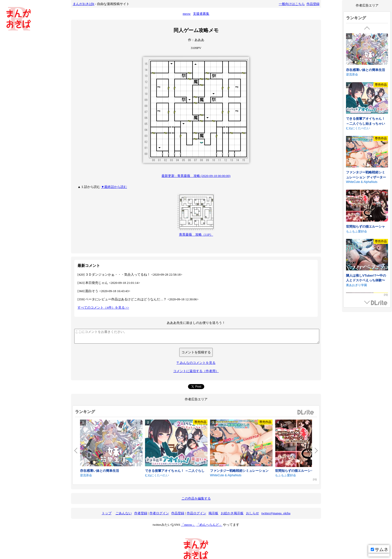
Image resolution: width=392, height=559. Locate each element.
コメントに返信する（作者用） (196, 371)
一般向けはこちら (292, 4)
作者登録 (141, 513)
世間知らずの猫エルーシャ (294, 471)
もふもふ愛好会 (285, 475)
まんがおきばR (84, 4)
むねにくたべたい (157, 475)
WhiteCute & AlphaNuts (226, 475)
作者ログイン (159, 513)
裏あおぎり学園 (356, 285)
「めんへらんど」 (209, 525)
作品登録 (313, 4)
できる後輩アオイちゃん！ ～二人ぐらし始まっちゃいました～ (365, 123)
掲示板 (213, 513)
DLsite (306, 412)
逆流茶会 (86, 475)
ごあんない (124, 513)
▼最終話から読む (114, 187)
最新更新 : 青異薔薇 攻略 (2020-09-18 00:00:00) (196, 176)
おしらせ (252, 513)
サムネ (379, 550)
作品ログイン (196, 513)
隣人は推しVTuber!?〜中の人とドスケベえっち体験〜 (366, 278)
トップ (107, 513)
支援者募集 (201, 14)
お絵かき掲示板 (232, 513)
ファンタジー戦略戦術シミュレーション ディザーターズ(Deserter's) (366, 177)
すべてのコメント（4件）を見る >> (103, 307)
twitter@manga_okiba (276, 513)
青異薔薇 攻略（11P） (196, 235)
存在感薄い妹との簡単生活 (99, 471)
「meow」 (188, 525)
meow (187, 14)
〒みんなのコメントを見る (196, 363)
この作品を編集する (196, 498)
